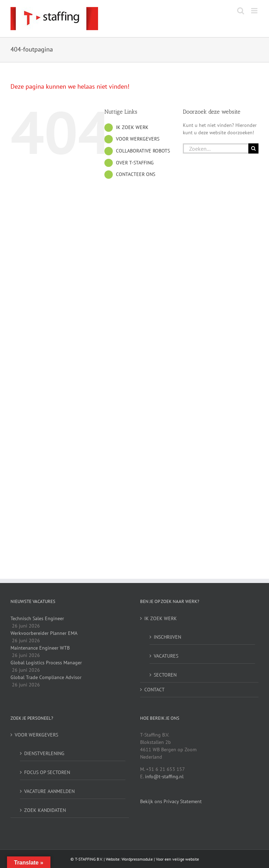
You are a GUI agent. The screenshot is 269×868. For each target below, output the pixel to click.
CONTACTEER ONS (136, 174)
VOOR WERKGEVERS (138, 139)
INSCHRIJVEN (167, 637)
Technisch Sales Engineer (37, 618)
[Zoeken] (253, 148)
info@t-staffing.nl (164, 777)
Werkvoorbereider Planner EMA (44, 633)
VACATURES (166, 656)
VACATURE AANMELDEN (49, 791)
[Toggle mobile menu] (255, 11)
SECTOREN (165, 675)
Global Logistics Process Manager (46, 663)
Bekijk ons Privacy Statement (171, 801)
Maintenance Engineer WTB (40, 648)
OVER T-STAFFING (135, 163)
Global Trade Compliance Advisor (46, 677)
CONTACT (154, 690)
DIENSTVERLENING (44, 753)
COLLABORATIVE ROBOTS (143, 151)
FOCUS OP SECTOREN (47, 772)
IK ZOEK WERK (132, 127)
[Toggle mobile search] (241, 11)
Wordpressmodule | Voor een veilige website (160, 859)
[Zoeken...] (216, 148)
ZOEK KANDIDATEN (45, 810)
